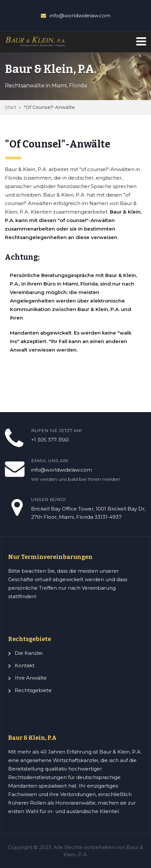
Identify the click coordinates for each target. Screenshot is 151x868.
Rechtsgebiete (33, 690)
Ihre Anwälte (31, 678)
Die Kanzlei (29, 653)
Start (11, 107)
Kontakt (25, 665)
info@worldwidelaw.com (80, 16)
